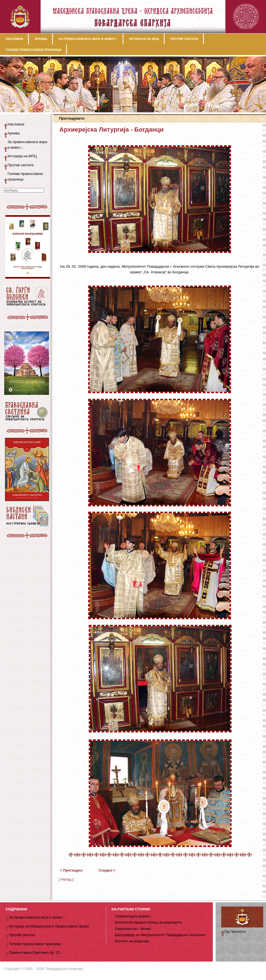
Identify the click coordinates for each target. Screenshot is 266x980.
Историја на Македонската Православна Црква (49, 926)
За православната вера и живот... (27, 145)
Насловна (16, 124)
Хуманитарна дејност (133, 916)
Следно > (107, 870)
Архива (14, 133)
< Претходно (71, 870)
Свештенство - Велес (133, 929)
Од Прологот (235, 932)
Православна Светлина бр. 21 (34, 952)
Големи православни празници (25, 176)
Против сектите (21, 165)
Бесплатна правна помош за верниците (148, 922)
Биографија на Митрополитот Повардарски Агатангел (160, 935)
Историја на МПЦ (22, 156)
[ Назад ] (66, 879)
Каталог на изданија (132, 941)
